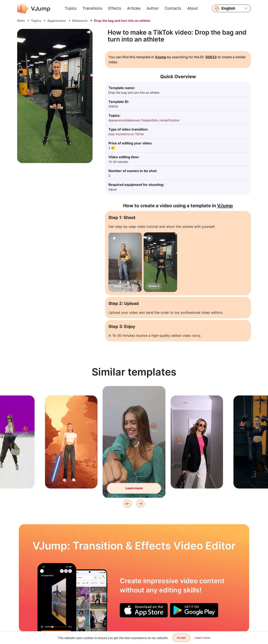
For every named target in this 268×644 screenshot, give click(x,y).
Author (153, 8)
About (193, 8)
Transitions (92, 8)
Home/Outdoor (169, 120)
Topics (71, 8)
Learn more (202, 638)
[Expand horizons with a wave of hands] (57, 597)
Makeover (80, 21)
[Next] (140, 504)
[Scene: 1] (125, 262)
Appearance (57, 21)
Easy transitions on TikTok (126, 134)
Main (21, 21)
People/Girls (149, 120)
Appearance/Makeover (124, 120)
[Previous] (128, 504)
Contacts (173, 8)
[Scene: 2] (160, 262)
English (228, 8)
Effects (115, 8)
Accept (181, 638)
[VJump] (34, 8)
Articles (134, 8)
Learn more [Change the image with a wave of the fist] (134, 488)
